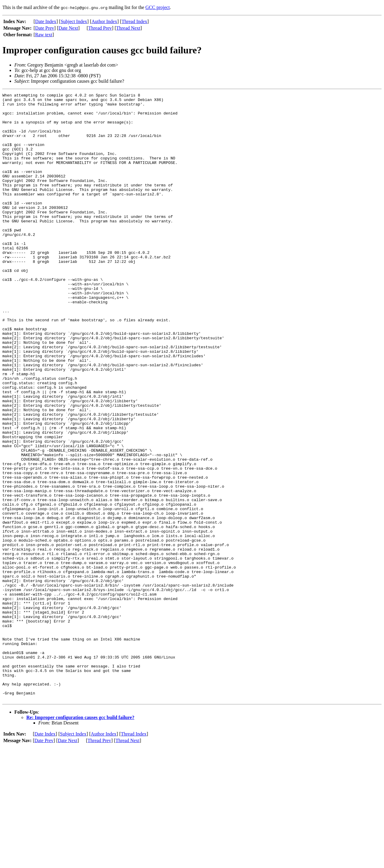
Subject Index (74, 21)
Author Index (104, 21)
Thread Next (128, 28)
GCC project (158, 7)
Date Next (68, 28)
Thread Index (134, 21)
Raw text (44, 35)
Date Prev (45, 28)
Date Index (46, 21)
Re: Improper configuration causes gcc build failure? (80, 839)
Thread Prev (100, 28)
